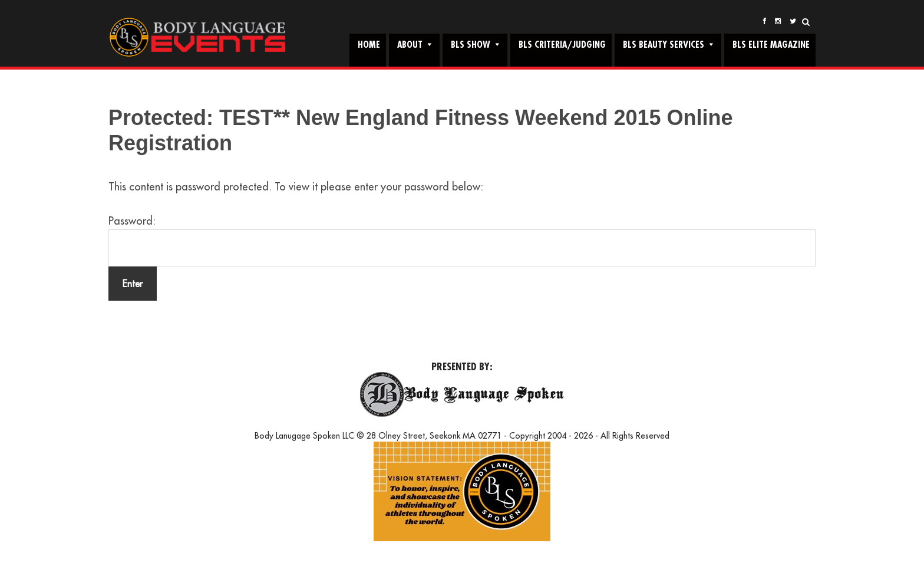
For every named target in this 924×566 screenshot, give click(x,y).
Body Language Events (197, 37)
